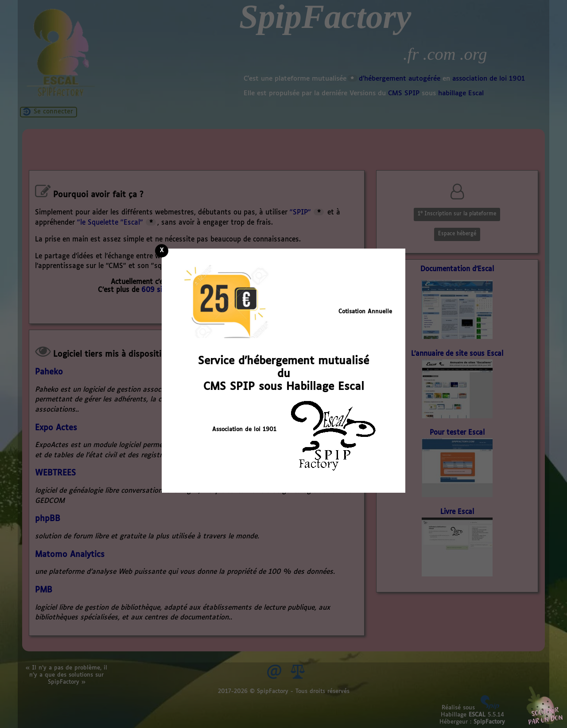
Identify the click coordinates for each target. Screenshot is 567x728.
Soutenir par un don (545, 706)
